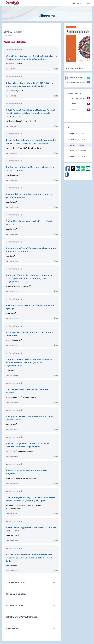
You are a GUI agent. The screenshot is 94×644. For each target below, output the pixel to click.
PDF (56, 69)
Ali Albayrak (10, 286)
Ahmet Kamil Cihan (25, 451)
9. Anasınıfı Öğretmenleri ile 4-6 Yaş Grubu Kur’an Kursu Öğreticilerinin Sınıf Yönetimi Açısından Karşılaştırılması (29, 278)
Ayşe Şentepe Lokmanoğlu (27, 478)
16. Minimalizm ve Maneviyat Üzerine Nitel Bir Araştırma (27, 472)
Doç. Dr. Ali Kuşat (35, 148)
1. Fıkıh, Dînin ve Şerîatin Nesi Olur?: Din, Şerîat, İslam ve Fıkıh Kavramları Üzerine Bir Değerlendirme (31, 57)
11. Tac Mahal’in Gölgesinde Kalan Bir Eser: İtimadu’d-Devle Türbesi (31, 334)
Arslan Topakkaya (30, 397)
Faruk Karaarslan (12, 175)
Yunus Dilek (37, 505)
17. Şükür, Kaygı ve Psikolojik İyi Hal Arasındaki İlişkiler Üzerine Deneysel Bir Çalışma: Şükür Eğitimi (30, 499)
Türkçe (80, 3)
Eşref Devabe (11, 566)
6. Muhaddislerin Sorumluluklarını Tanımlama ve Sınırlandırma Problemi (29, 196)
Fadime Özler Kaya (13, 340)
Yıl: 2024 (9, 36)
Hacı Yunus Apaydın (13, 64)
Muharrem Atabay (13, 509)
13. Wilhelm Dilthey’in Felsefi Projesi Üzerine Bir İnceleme (27, 391)
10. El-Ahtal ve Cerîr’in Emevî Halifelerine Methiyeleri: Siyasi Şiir (30, 307)
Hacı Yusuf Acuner (24, 505)
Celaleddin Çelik (30, 121)
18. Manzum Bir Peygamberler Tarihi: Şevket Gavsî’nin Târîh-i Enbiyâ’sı (31, 529)
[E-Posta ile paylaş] (88, 170)
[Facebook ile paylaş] (68, 170)
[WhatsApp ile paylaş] (83, 170)
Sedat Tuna (10, 313)
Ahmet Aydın (11, 229)
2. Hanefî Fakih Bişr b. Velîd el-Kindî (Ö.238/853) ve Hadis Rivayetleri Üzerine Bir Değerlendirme (29, 84)
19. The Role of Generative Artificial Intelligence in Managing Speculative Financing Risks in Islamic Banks (29, 558)
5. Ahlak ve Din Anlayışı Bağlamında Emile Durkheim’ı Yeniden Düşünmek (31, 169)
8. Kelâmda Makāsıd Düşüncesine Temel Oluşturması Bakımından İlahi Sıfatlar (31, 250)
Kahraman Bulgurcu (14, 91)
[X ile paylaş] (73, 168)
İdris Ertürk (10, 370)
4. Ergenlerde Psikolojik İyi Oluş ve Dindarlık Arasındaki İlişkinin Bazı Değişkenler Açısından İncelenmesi (31, 142)
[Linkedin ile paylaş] (78, 170)
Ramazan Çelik (12, 536)
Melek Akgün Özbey (13, 121)
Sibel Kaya (10, 256)
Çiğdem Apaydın (23, 286)
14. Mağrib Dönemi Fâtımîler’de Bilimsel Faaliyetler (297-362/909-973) (29, 418)
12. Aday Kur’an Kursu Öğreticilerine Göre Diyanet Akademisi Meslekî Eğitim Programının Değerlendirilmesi (29, 362)
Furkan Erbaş (11, 424)
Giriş (89, 3)
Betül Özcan (10, 478)
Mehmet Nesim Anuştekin (16, 148)
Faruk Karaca (11, 505)
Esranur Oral (10, 451)
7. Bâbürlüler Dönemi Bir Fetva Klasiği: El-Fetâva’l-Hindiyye (29, 223)
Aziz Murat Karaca (13, 397)
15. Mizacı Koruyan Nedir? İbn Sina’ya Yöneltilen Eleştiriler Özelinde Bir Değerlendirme (28, 445)
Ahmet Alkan (11, 202)
